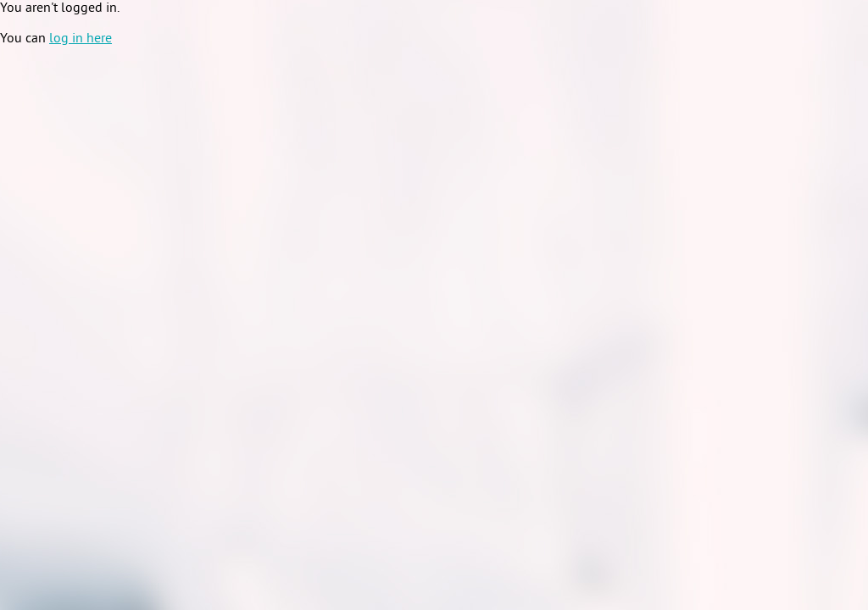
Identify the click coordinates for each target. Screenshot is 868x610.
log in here (81, 39)
